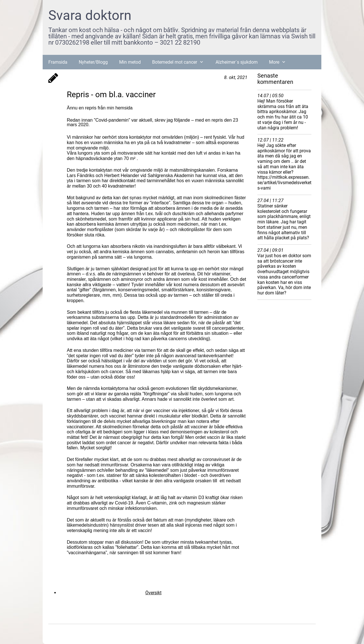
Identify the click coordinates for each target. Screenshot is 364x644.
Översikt (153, 593)
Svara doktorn (90, 15)
